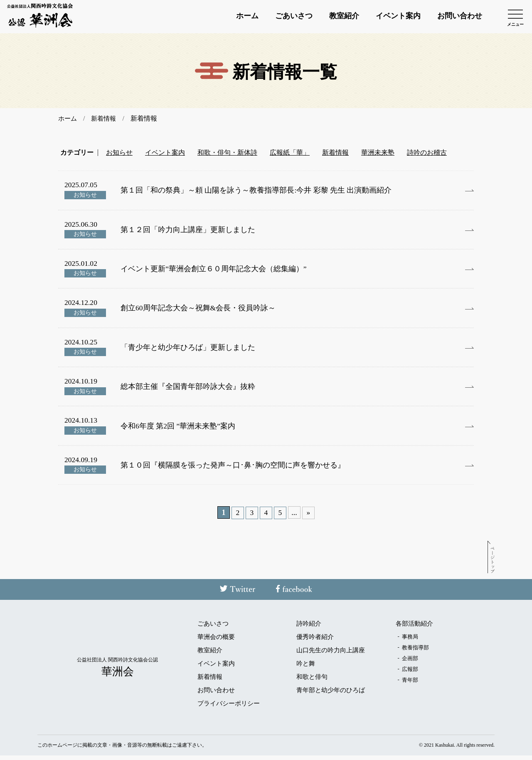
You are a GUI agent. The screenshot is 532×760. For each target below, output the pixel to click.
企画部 (410, 663)
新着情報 (335, 153)
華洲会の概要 (216, 642)
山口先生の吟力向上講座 (331, 655)
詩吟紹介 (309, 628)
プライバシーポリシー (229, 708)
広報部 (410, 674)
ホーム (247, 17)
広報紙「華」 (290, 153)
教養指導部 (415, 652)
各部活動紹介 (414, 628)
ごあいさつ (294, 17)
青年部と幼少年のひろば (331, 695)
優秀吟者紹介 (315, 642)
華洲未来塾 (378, 153)
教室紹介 (344, 17)
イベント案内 (398, 17)
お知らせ (119, 153)
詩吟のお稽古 (427, 153)
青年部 (410, 684)
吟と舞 (306, 668)
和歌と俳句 (312, 682)
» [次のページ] (309, 518)
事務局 (410, 641)
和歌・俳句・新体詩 (227, 153)
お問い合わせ (460, 17)
